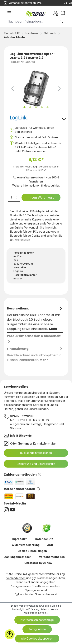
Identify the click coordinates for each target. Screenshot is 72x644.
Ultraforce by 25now (38, 563)
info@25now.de (21, 436)
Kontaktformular (44, 443)
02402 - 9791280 (22, 416)
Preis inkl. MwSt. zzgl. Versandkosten (35, 167)
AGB (50, 545)
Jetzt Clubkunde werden (31, 151)
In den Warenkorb (39, 198)
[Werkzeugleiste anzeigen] (10, 634)
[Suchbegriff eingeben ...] (31, 21)
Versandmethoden (22, 489)
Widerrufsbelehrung (26, 545)
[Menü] (9, 13)
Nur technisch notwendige (37, 620)
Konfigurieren (37, 629)
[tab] (35, 319)
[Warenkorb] (64, 13)
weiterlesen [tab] (23, 240)
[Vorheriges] (12, 89)
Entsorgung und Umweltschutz (34, 464)
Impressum (19, 539)
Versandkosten (16, 578)
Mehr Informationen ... (36, 613)
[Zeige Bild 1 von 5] (24, 107)
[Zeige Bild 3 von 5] (36, 107)
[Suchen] (62, 21)
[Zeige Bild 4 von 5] (42, 107)
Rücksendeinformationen (34, 453)
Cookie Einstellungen (32, 551)
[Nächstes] (60, 89)
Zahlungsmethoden (23, 475)
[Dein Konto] (56, 13)
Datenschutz (44, 539)
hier (57, 185)
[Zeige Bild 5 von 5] (47, 107)
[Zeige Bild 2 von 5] (30, 107)
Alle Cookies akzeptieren (37, 639)
